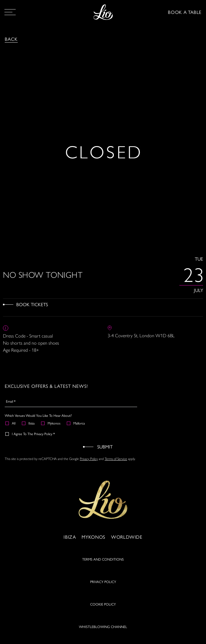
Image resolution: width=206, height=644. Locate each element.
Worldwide (127, 537)
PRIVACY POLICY (103, 582)
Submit (105, 447)
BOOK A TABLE (185, 12)
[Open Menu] (10, 12)
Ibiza (29, 423)
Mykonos (51, 423)
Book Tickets (32, 304)
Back (11, 39)
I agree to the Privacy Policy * (30, 434)
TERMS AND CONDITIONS (103, 559)
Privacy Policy (89, 459)
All (11, 423)
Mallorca (76, 423)
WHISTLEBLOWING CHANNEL (103, 627)
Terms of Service (116, 459)
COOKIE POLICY (103, 604)
